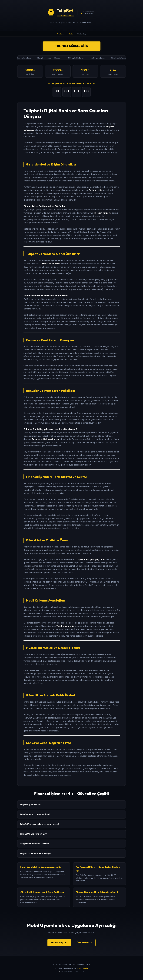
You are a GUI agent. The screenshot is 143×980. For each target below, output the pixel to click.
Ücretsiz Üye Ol (84, 943)
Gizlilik (80, 968)
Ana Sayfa (61, 34)
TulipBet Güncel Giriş (71, 46)
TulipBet (70, 34)
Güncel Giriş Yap (59, 942)
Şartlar (86, 968)
